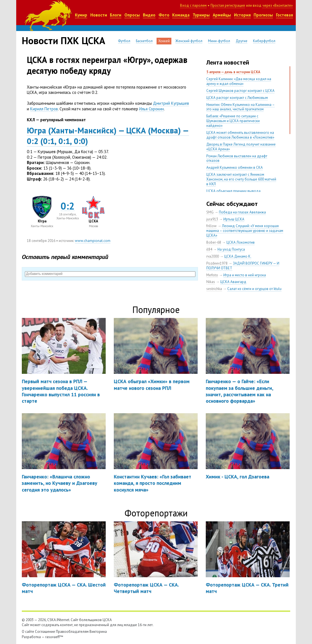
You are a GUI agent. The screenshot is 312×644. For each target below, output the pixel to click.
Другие (242, 41)
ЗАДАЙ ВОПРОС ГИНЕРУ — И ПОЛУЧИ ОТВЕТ (243, 266)
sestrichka (214, 289)
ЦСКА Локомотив (241, 242)
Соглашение (45, 632)
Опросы (132, 15)
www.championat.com (93, 241)
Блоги (116, 15)
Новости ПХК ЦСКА (63, 41)
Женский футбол (189, 41)
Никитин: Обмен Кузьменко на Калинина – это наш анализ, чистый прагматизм (241, 107)
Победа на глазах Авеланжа (242, 212)
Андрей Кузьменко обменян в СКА (235, 167)
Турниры (201, 15)
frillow (211, 226)
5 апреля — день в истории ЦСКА (233, 72)
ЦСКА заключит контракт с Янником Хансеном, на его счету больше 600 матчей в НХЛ (241, 179)
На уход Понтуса (231, 249)
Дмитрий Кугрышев (171, 103)
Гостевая (284, 15)
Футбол (124, 41)
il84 (209, 249)
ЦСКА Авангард (233, 282)
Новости (99, 15)
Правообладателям (72, 632)
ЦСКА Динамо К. (238, 256)
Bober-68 (214, 242)
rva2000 (213, 256)
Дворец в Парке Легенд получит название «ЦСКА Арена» (241, 147)
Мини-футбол (219, 41)
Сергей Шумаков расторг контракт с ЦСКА (240, 91)
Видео (149, 15)
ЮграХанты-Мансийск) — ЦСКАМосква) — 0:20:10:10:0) (108, 136)
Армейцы (222, 15)
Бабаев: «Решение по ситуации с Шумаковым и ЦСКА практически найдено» (233, 121)
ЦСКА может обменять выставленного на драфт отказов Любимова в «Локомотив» (240, 135)
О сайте (28, 632)
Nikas (211, 282)
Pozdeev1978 (217, 263)
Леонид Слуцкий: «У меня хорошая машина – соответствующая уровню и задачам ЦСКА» (245, 231)
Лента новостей (228, 62)
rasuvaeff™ (54, 637)
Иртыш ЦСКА (234, 219)
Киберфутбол (264, 41)
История (242, 15)
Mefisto (212, 275)
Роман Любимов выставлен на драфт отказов (237, 158)
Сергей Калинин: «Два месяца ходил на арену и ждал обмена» (239, 81)
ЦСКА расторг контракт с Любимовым (237, 98)
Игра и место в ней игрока (245, 275)
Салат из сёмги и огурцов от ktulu (254, 289)
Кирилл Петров (44, 109)
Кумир (81, 15)
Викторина (98, 632)
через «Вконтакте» (278, 5)
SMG (210, 212)
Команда (181, 15)
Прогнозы (263, 15)
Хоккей (164, 41)
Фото (164, 15)
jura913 (212, 219)
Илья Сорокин (152, 109)
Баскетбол (144, 41)
